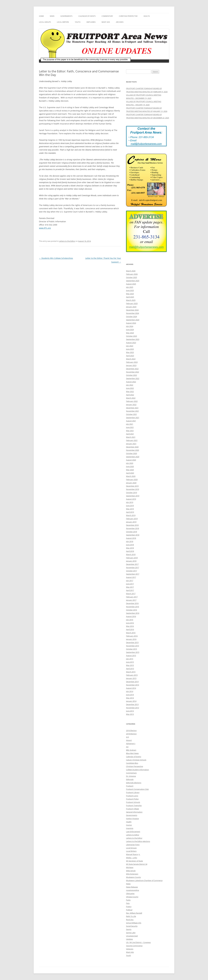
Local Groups (45, 22)
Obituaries (91, 22)
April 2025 (130, 297)
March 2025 (131, 300)
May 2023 (130, 352)
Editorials (130, 779)
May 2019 (130, 509)
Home (41, 16)
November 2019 (133, 489)
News (52, 16)
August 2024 (131, 323)
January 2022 (131, 404)
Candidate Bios (132, 763)
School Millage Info (134, 923)
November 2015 (133, 646)
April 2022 (130, 395)
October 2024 (131, 316)
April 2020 (130, 473)
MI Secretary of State (134, 861)
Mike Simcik (131, 871)
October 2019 (131, 493)
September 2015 (133, 652)
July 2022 (130, 385)
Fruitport (130, 786)
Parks (128, 900)
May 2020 (130, 470)
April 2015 (130, 669)
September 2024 (133, 320)
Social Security (132, 926)
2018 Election (131, 734)
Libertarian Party (133, 845)
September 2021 (133, 418)
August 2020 (131, 460)
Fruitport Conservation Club (137, 789)
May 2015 (130, 665)
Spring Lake (131, 933)
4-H (127, 737)
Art (127, 747)
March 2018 (131, 554)
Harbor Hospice (132, 819)
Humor (129, 825)
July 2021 (130, 424)
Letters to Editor (133, 835)
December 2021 (132, 408)
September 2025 (133, 281)
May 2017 (130, 587)
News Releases (132, 887)
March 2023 (131, 359)
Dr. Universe (131, 776)
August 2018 (131, 538)
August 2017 (131, 577)
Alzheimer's (131, 744)
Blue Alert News (132, 753)
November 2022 (133, 372)
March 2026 (131, 271)
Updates (129, 939)
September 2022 (133, 378)
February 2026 (132, 274)
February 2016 (132, 636)
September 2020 (133, 457)
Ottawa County (132, 897)
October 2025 (131, 277)
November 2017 (133, 567)
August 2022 (131, 382)
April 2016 (130, 629)
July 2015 (130, 659)
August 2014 (131, 688)
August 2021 (131, 421)
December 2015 (132, 642)
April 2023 (130, 356)
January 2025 (131, 307)
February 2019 (132, 519)
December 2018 (132, 525)
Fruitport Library (133, 792)
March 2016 (131, 633)
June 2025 (130, 290)
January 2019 (131, 522)
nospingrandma (133, 890)
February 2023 (132, 362)
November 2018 (133, 528)
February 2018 (132, 558)
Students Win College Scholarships (56, 258)
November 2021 (133, 411)
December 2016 (132, 603)
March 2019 (131, 515)
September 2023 (133, 339)
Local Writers (63, 22)
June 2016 (130, 623)
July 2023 (130, 346)
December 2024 (132, 310)
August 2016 (131, 616)
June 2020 (130, 466)
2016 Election (131, 730)
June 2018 (130, 545)
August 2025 (131, 284)
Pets (128, 903)
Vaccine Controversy (134, 946)
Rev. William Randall (134, 913)
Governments (66, 16)
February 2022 (132, 401)
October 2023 (131, 336)
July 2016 (130, 620)
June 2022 (130, 388)
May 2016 (130, 626)
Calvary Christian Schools (136, 760)
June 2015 (130, 662)
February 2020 (132, 479)
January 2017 (131, 600)
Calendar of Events (87, 16)
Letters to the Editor (67, 241)
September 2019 (133, 496)
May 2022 (130, 391)
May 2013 (130, 714)
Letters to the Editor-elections (138, 841)
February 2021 (132, 440)
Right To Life (131, 916)
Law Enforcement (133, 832)
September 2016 (133, 613)
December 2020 (132, 447)
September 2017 (133, 574)
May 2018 (130, 548)
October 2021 (131, 414)
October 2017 (131, 571)
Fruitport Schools (133, 802)
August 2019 (131, 499)
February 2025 (132, 303)
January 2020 (131, 483)
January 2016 (131, 639)
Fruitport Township (134, 805)
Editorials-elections (134, 783)
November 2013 (133, 708)
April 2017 (130, 590)
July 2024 (130, 326)
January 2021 (131, 444)
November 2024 (133, 313)
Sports (129, 929)
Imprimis (130, 828)
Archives (120, 22)
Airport (129, 740)
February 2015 (132, 675)
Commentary (107, 16)
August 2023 (131, 343)
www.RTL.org (45, 228)
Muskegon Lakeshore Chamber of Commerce (144, 880)
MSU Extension (132, 874)
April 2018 (130, 551)
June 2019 (130, 506)
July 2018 (130, 541)
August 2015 (131, 656)
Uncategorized (132, 936)
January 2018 (131, 561)
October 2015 (131, 649)
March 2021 (131, 437)
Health (147, 16)
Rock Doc (130, 920)
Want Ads (106, 22)
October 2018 (131, 532)
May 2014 (130, 698)
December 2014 (132, 682)
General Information (134, 812)
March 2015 (131, 672)
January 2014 (131, 701)
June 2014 (130, 695)
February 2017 (132, 597)
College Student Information (138, 770)
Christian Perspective (128, 16)
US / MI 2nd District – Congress (138, 942)
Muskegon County (134, 877)
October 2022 (131, 375)
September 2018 (133, 535)
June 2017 (130, 584)
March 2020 (131, 476)
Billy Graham (131, 750)
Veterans (130, 949)
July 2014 (130, 691)
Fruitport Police (132, 799)
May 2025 (130, 294)
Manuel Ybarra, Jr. (133, 854)
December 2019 (132, 486)
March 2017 (131, 594)
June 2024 (130, 330)
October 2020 (131, 453)
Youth (78, 22)
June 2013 (130, 711)
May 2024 (130, 333)
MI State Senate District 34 (137, 864)
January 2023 (131, 365)
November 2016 (133, 607)
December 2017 (132, 564)
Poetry (129, 907)
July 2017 (130, 581)
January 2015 (131, 678)
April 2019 (130, 512)
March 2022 (131, 398)
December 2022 (132, 369)
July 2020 (130, 463)
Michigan (130, 867)
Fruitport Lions (132, 796)
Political (129, 910)
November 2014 (133, 685)
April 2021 (130, 434)
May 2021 (130, 431)
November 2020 (133, 450)
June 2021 (130, 427)
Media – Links (132, 858)
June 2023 (130, 349)
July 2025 (130, 287)
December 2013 (132, 704)
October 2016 (131, 610)
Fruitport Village (133, 809)
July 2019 (130, 502)
